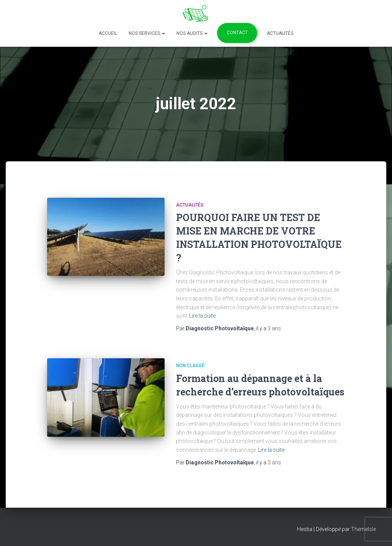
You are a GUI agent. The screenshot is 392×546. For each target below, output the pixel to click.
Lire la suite (202, 316)
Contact (237, 33)
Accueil (108, 33)
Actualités (280, 33)
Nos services (147, 33)
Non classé (190, 366)
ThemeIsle (363, 529)
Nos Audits (192, 33)
